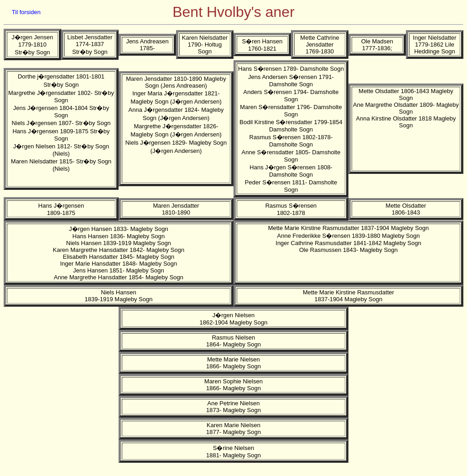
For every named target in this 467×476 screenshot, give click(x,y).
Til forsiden (26, 12)
